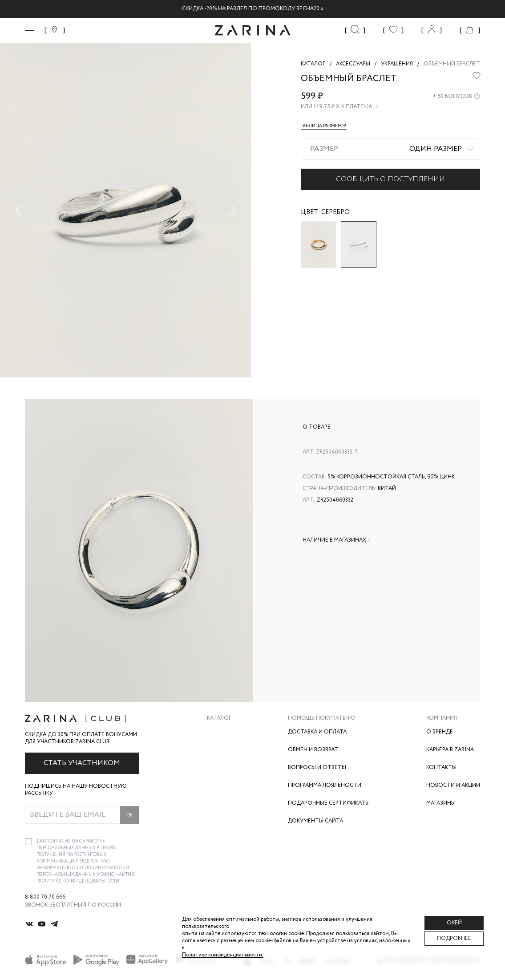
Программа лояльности (325, 785)
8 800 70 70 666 (45, 897)
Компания (442, 718)
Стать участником (82, 763)
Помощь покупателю (321, 718)
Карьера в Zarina (450, 750)
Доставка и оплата (317, 732)
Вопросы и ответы (317, 767)
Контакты (441, 767)
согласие (60, 841)
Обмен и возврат (313, 750)
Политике (49, 881)
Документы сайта (315, 821)
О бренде (440, 732)
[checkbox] (28, 842)
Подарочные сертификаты (329, 803)
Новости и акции (453, 785)
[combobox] (390, 149)
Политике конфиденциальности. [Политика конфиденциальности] (223, 955)
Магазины (441, 803)
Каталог (219, 718)
